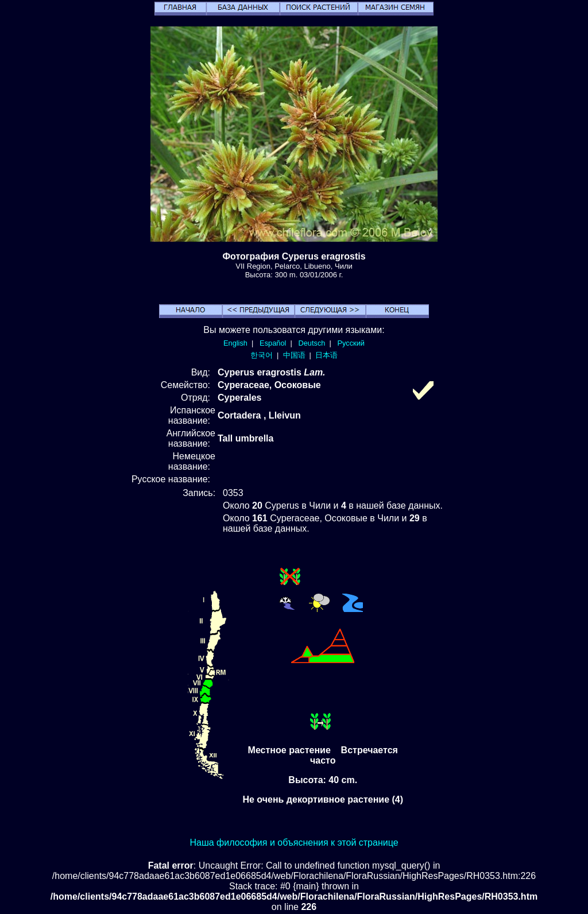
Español (273, 343)
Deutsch (312, 343)
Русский (351, 343)
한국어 (262, 355)
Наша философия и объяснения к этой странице (294, 843)
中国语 (294, 355)
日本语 (326, 355)
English (235, 343)
